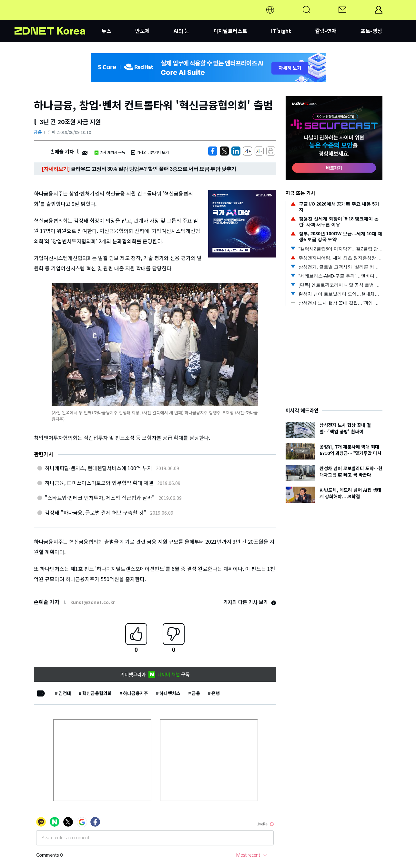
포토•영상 (371, 31)
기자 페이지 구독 (110, 152)
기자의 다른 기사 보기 (250, 602)
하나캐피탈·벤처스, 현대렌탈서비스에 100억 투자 (98, 468)
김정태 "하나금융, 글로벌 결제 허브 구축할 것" (96, 512)
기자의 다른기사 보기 (150, 152)
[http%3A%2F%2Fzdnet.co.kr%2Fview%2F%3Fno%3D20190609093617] (236, 151)
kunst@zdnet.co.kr (93, 602)
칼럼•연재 (326, 31)
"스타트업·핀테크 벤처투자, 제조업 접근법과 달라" (100, 498)
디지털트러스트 (230, 31)
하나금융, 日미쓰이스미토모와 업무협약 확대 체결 (99, 483)
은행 (216, 693)
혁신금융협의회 (97, 693)
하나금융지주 (136, 693)
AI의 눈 (182, 31)
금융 (38, 132)
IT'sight (281, 31)
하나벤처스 (170, 693)
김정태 (65, 693)
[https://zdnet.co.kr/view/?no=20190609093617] (213, 151)
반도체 (142, 31)
